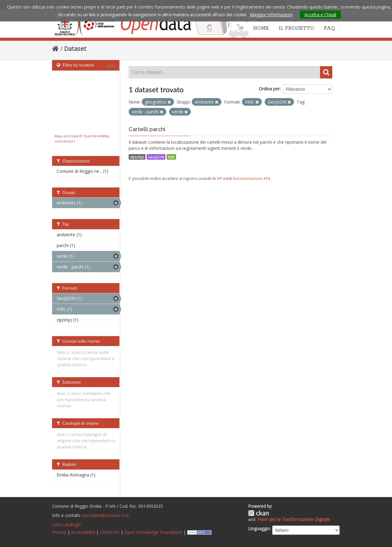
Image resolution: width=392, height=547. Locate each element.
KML (171, 157)
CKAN (258, 513)
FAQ (329, 24)
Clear (111, 65)
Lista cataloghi (66, 524)
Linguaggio (259, 528)
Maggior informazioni (271, 15)
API (220, 178)
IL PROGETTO (296, 24)
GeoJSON (156, 157)
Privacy (59, 532)
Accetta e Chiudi (320, 15)
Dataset (75, 49)
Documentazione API (251, 178)
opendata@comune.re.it (105, 515)
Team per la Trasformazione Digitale (293, 519)
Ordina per (269, 89)
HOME (261, 24)
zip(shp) (137, 157)
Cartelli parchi (147, 129)
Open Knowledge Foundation (153, 532)
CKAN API (110, 532)
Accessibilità (83, 532)
